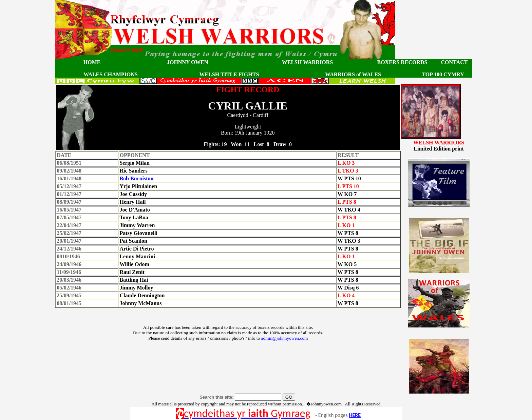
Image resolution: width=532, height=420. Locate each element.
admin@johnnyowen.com (284, 338)
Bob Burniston (136, 178)
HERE (355, 415)
